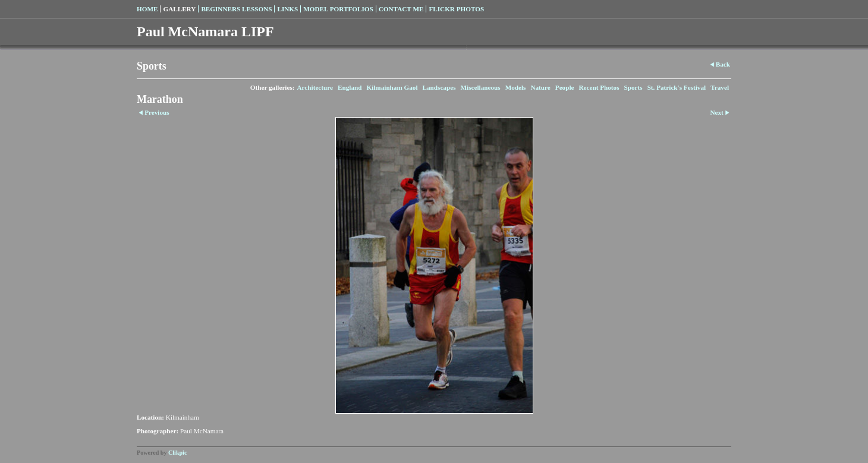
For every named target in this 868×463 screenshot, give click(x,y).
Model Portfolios (338, 9)
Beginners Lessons (236, 9)
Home (147, 9)
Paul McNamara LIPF (205, 32)
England (350, 87)
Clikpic (177, 453)
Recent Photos (599, 87)
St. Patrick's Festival (677, 87)
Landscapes (439, 87)
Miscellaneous (481, 87)
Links (287, 9)
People (565, 87)
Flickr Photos (456, 9)
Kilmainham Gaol (392, 87)
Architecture (315, 87)
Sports (633, 87)
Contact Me (401, 9)
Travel (720, 87)
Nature (540, 87)
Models (516, 87)
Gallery (179, 9)
